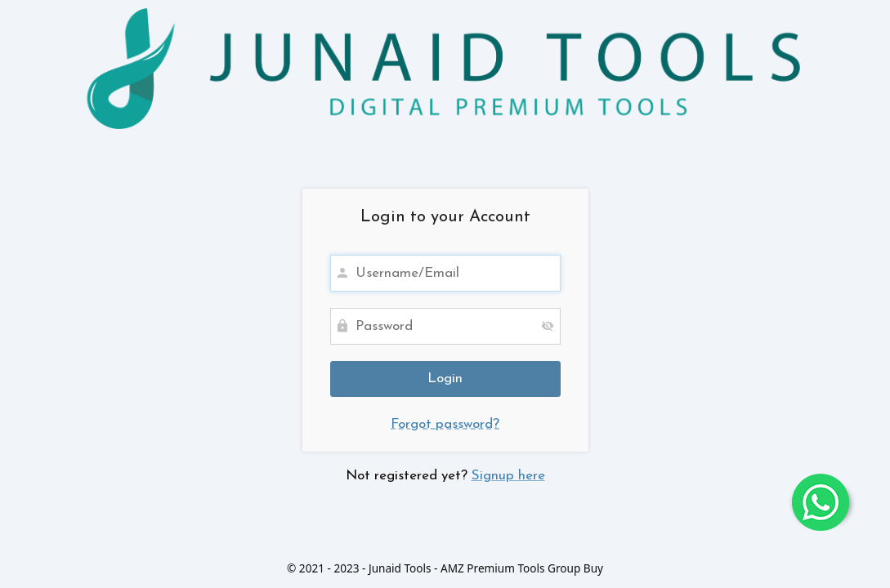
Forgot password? (445, 424)
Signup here (508, 476)
